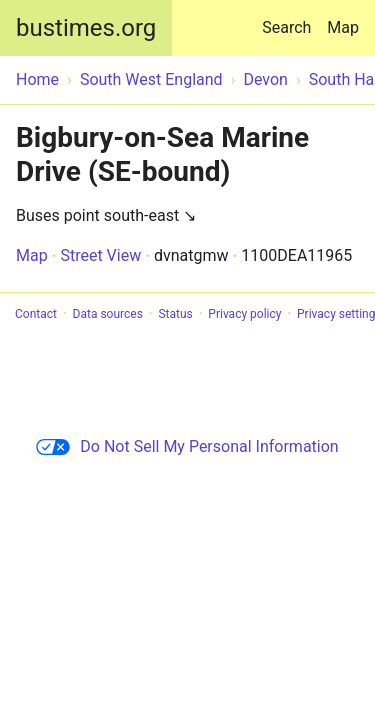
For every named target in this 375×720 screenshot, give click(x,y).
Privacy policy (244, 314)
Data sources (108, 314)
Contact (36, 314)
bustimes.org (86, 28)
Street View (100, 255)
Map (343, 27)
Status (175, 314)
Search (290, 18)
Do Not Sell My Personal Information (187, 446)
